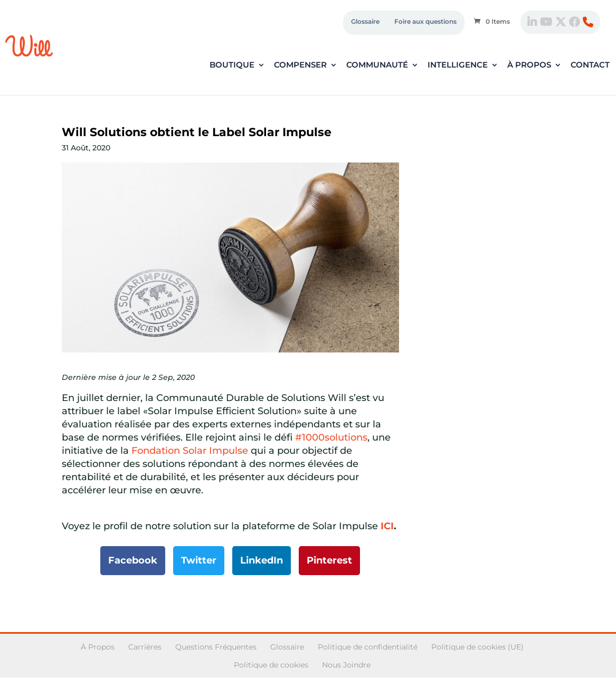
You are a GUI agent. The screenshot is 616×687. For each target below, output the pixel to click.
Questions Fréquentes (216, 647)
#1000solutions (331, 437)
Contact (590, 65)
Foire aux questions (425, 21)
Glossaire (365, 21)
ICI (387, 526)
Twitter (199, 560)
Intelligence (458, 65)
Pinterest (329, 560)
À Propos (98, 647)
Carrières (145, 647)
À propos (529, 65)
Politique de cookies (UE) (477, 647)
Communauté (377, 65)
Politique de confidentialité (368, 647)
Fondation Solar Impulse (190, 451)
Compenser (300, 65)
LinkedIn (262, 560)
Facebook (133, 560)
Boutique (232, 65)
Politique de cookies (271, 665)
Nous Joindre (346, 665)
